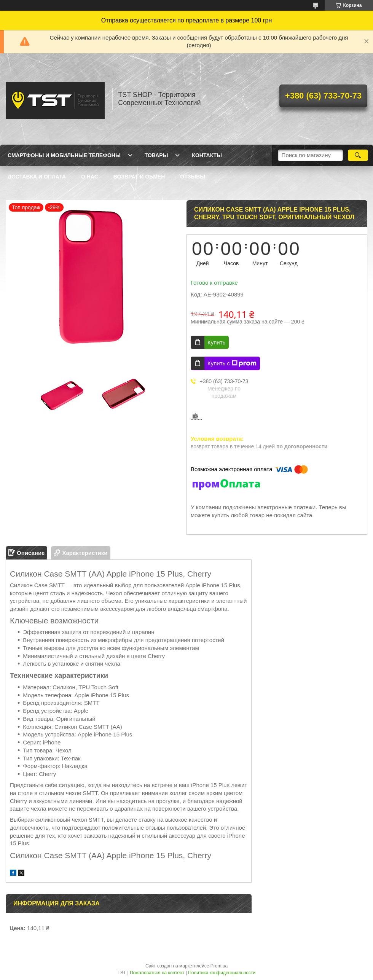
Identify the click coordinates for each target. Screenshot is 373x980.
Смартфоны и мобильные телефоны (64, 155)
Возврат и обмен (139, 177)
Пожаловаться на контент (157, 973)
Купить (216, 342)
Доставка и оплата (37, 177)
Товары (156, 155)
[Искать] (358, 155)
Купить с (232, 363)
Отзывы (193, 177)
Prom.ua (219, 966)
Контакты (207, 155)
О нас (90, 177)
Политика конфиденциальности (222, 973)
